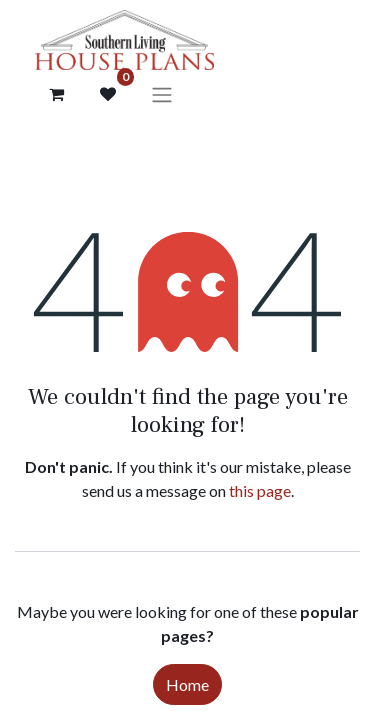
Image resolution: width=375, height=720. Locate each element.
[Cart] (56, 94)
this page (260, 490)
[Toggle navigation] (162, 94)
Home (187, 684)
